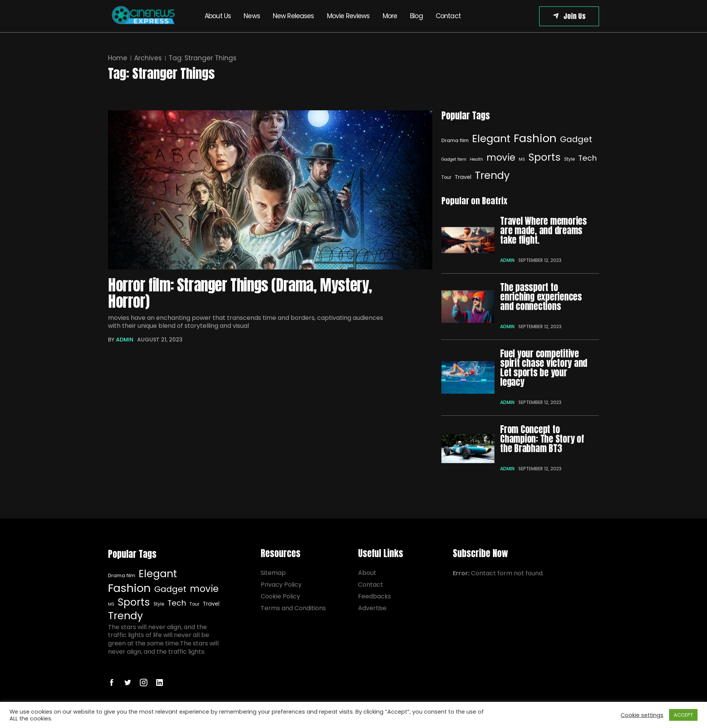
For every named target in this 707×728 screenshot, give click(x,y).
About (367, 573)
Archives (148, 58)
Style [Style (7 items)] (569, 159)
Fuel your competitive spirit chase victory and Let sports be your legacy (544, 368)
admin (125, 340)
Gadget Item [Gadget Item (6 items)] (454, 159)
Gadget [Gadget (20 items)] (576, 139)
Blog (416, 16)
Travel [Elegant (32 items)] (463, 177)
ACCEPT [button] (683, 715)
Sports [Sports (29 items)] (545, 157)
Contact (448, 16)
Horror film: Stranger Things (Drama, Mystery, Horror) (240, 294)
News (252, 16)
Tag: (203, 58)
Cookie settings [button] (642, 715)
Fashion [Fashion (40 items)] (535, 138)
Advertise (372, 608)
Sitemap (273, 573)
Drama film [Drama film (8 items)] (455, 140)
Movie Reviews (348, 16)
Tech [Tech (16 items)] (177, 603)
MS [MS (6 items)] (522, 159)
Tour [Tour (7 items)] (194, 604)
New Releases (293, 16)
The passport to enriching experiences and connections (541, 297)
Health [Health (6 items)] (476, 159)
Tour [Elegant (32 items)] (446, 177)
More (390, 16)
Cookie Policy (280, 596)
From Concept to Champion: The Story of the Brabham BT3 (542, 439)
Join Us (575, 16)
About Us (218, 16)
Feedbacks (375, 596)
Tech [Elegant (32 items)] (587, 158)
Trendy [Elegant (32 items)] (492, 175)
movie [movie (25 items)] (501, 157)
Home (118, 58)
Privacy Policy (281, 585)
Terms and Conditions (293, 608)
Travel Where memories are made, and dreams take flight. (544, 231)
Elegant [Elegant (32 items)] (491, 139)
